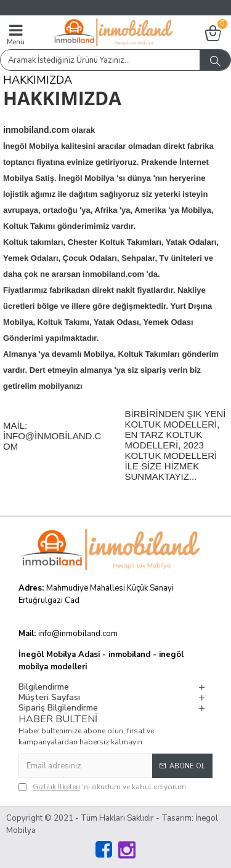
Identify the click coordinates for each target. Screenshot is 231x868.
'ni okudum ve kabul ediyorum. (103, 787)
